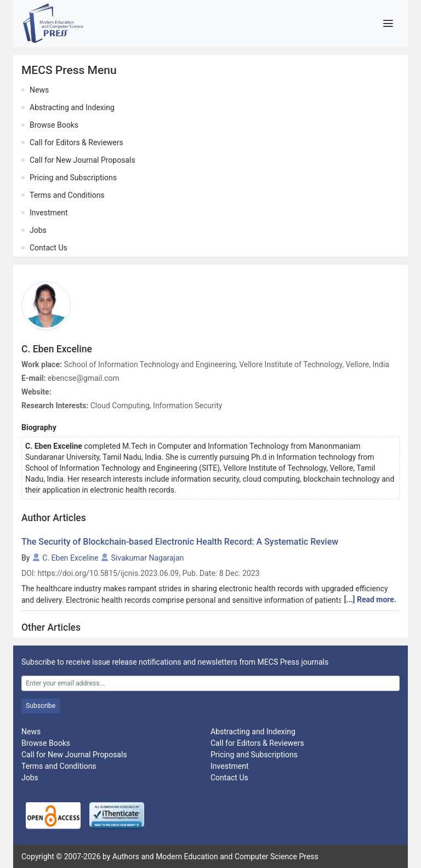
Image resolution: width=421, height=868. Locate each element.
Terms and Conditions (67, 195)
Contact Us (49, 248)
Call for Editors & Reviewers (76, 142)
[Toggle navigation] (388, 24)
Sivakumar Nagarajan (148, 558)
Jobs (38, 230)
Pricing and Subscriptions (73, 178)
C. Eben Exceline (70, 558)
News (39, 90)
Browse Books (54, 125)
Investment (49, 213)
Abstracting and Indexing (72, 107)
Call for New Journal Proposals (83, 160)
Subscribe (41, 706)
